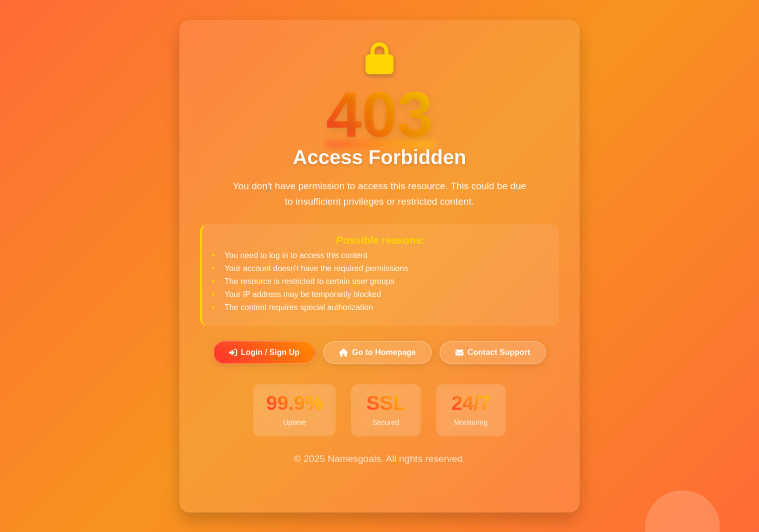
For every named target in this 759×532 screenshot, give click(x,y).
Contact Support (493, 353)
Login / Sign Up (264, 353)
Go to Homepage (377, 353)
